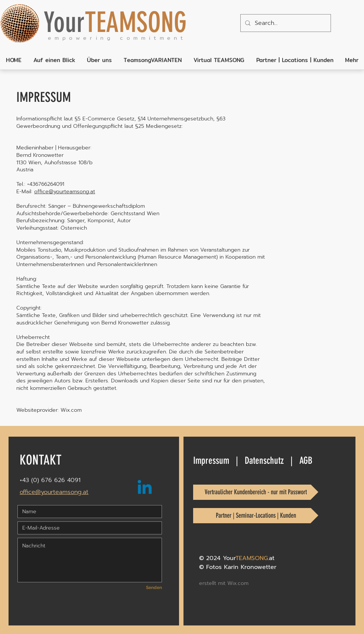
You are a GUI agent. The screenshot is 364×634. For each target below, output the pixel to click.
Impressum (211, 461)
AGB (306, 461)
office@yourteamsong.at (65, 192)
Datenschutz (264, 461)
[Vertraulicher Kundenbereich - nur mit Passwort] (256, 492)
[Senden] (148, 588)
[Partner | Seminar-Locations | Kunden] (256, 516)
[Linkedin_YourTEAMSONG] (145, 489)
